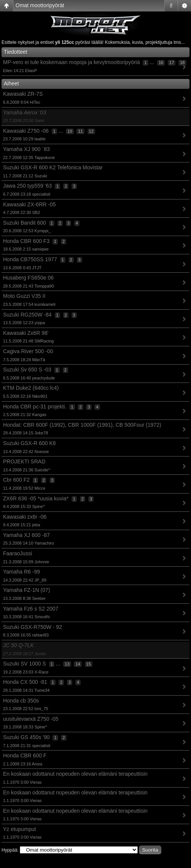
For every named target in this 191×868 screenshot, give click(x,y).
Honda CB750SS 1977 (30, 259)
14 (78, 664)
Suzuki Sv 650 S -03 (27, 370)
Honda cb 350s (21, 701)
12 (91, 131)
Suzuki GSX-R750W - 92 (33, 627)
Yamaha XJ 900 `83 (26, 149)
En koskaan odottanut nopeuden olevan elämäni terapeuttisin (75, 774)
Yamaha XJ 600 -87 (26, 535)
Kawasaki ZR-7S (23, 94)
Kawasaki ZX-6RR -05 (29, 204)
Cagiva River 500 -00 (28, 351)
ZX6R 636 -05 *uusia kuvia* (36, 498)
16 (161, 63)
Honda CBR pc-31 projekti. (35, 407)
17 (172, 63)
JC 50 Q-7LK (18, 645)
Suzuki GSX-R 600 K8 (29, 443)
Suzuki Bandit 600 (25, 223)
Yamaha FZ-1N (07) (26, 590)
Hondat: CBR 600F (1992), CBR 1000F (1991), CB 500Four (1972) (82, 425)
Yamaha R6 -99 (21, 572)
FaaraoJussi (18, 553)
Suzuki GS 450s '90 (26, 737)
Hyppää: (10, 850)
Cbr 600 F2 (16, 480)
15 (89, 664)
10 (70, 131)
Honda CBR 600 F (25, 755)
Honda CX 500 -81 (25, 682)
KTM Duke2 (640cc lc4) (31, 388)
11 (80, 131)
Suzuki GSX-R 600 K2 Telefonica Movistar (53, 167)
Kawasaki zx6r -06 (25, 517)
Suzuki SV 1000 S (25, 664)
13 (67, 664)
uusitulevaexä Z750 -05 (31, 719)
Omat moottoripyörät (40, 5)
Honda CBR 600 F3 (26, 241)
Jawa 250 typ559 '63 (27, 186)
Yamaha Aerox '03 (25, 113)
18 (182, 63)
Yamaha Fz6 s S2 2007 (31, 609)
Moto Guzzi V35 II (24, 296)
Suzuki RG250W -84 (27, 315)
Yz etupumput (19, 829)
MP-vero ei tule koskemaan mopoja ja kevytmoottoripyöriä (72, 62)
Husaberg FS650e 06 (28, 278)
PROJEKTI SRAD (24, 461)
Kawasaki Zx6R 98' (26, 333)
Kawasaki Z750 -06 (26, 131)
